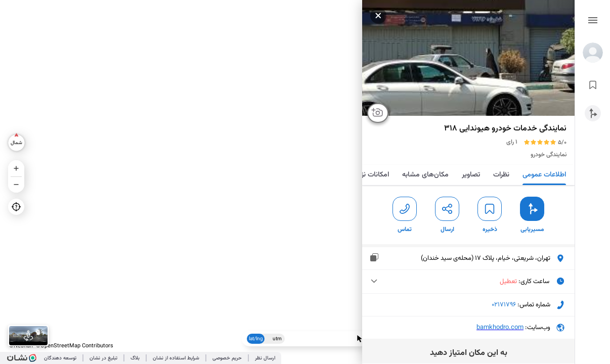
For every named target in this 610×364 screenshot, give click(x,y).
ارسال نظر (265, 358)
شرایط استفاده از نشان (176, 358)
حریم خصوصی (227, 358)
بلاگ (135, 358)
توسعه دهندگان (60, 358)
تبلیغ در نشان (103, 358)
